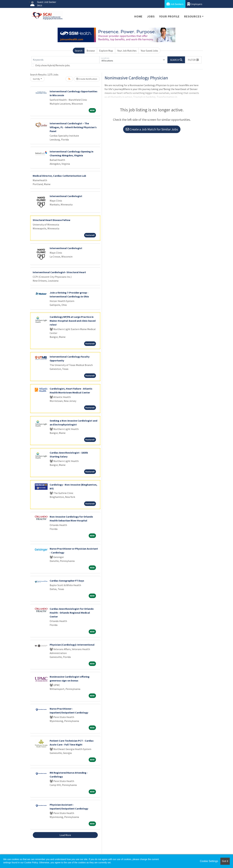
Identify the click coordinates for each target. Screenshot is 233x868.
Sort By (36, 79)
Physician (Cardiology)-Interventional (72, 645)
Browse (91, 51)
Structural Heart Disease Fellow (51, 220)
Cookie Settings (209, 861)
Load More (65, 835)
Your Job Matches (127, 51)
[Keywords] (65, 60)
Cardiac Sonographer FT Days (67, 581)
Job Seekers (175, 4)
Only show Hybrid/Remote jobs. (53, 65)
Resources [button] (193, 16)
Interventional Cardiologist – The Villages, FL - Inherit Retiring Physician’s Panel (73, 127)
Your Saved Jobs (149, 51)
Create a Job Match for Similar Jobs (152, 129)
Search (79, 51)
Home (138, 16)
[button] (193, 60)
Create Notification (87, 79)
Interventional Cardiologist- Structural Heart (59, 272)
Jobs (151, 16)
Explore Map (106, 51)
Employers (195, 4)
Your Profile (169, 16)
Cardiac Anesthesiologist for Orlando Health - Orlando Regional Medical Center (72, 613)
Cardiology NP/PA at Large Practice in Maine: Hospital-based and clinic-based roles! (73, 321)
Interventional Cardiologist (66, 196)
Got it (225, 861)
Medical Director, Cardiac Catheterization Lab (59, 176)
